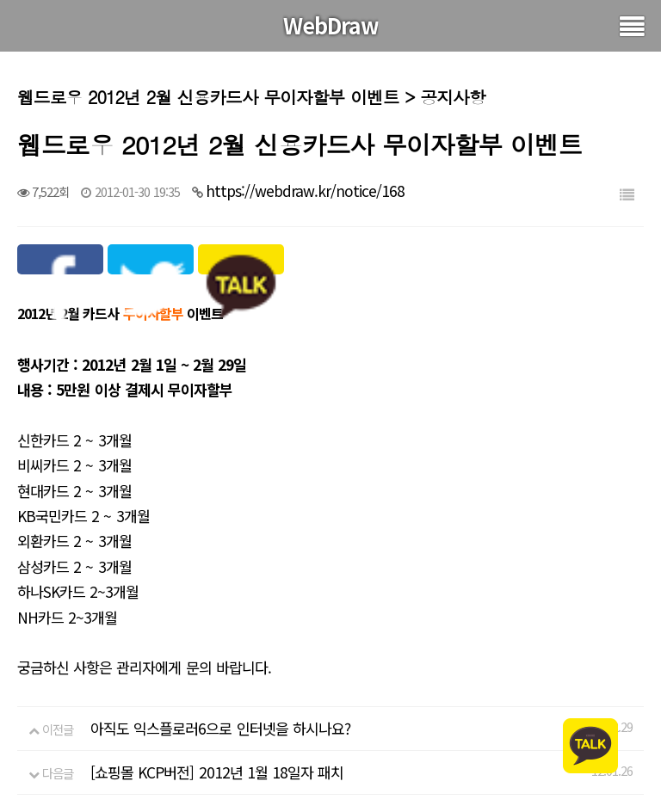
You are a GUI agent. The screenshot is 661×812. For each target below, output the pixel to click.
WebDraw (331, 25)
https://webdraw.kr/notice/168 (305, 191)
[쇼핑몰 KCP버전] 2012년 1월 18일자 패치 (217, 772)
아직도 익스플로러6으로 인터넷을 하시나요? (220, 728)
